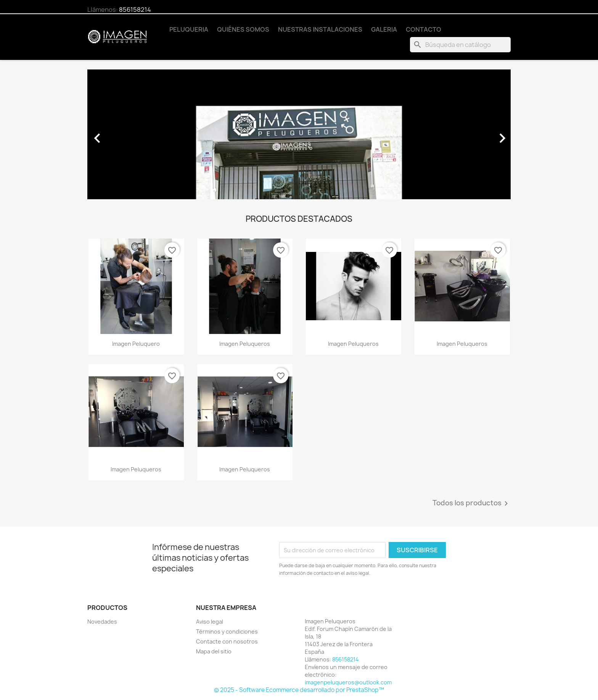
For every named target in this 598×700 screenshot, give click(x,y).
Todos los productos (472, 503)
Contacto (424, 29)
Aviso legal (210, 622)
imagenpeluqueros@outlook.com (348, 682)
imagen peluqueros (245, 344)
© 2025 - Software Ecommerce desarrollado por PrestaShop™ (299, 690)
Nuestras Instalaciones (320, 29)
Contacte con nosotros (227, 641)
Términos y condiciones (227, 631)
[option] (299, 134)
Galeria (384, 29)
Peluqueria (189, 29)
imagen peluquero (136, 344)
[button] (119, 134)
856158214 (135, 10)
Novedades (102, 622)
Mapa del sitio (214, 651)
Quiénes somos (243, 29)
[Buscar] (460, 45)
